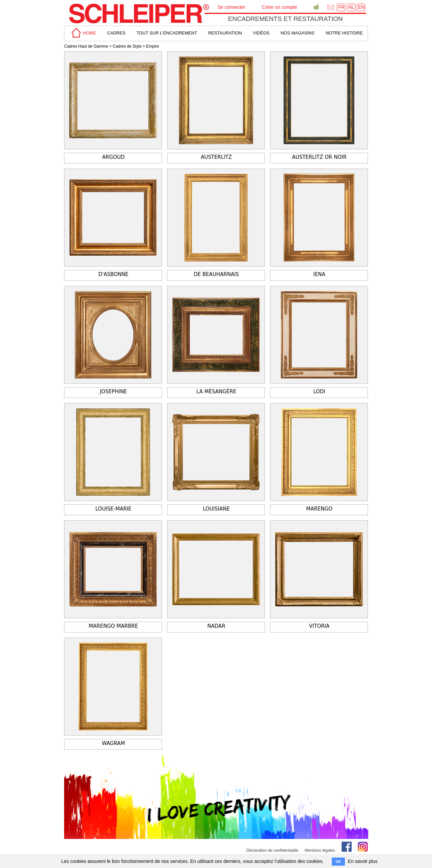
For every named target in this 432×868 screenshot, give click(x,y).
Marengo (319, 509)
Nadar (216, 626)
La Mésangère (216, 392)
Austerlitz (216, 157)
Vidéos (261, 33)
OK (338, 862)
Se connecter (232, 7)
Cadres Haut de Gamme (86, 46)
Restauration (225, 33)
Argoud (114, 157)
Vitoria (319, 626)
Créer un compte (279, 7)
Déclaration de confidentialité (272, 850)
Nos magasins (297, 33)
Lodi (319, 392)
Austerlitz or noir (319, 157)
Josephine (114, 392)
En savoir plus (363, 861)
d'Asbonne (113, 274)
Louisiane (216, 509)
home (83, 33)
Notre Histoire (344, 33)
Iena (319, 274)
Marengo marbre (113, 626)
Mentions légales (320, 850)
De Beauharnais (216, 274)
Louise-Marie (114, 509)
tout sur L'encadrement (167, 33)
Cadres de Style (127, 46)
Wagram (114, 743)
